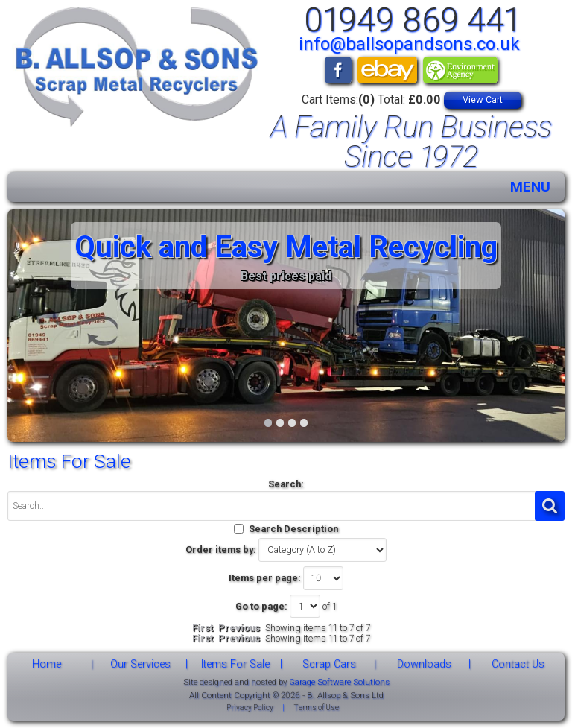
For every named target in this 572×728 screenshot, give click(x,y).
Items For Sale (235, 664)
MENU (530, 187)
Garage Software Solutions (339, 682)
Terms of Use (316, 708)
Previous (239, 628)
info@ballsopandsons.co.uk (409, 44)
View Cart (483, 99)
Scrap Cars (329, 664)
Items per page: (265, 578)
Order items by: (221, 550)
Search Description (293, 529)
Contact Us (518, 664)
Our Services (140, 664)
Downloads (424, 664)
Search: (286, 484)
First (203, 628)
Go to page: (261, 606)
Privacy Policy (250, 708)
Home (47, 664)
